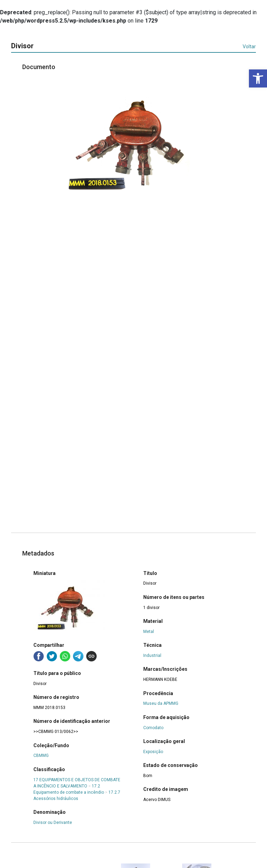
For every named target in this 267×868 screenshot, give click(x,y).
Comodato (153, 728)
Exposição (153, 752)
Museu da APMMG (161, 703)
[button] (258, 78)
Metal (149, 632)
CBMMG (41, 756)
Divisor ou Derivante (53, 823)
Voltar (249, 47)
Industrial (152, 656)
